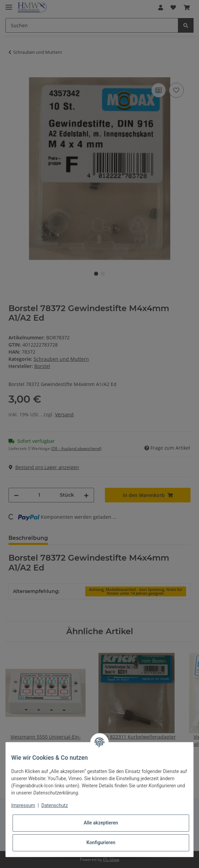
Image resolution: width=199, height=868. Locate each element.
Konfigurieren (101, 842)
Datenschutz (55, 805)
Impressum (23, 805)
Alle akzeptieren (101, 823)
